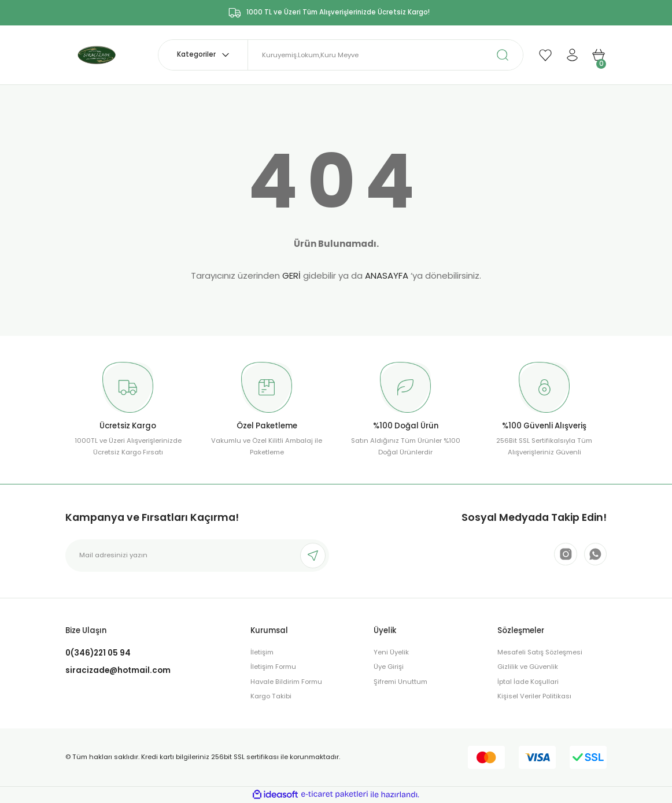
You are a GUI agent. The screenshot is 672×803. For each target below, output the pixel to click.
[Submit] (313, 556)
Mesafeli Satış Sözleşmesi (540, 652)
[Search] (385, 55)
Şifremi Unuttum (400, 682)
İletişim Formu (273, 667)
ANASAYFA (387, 275)
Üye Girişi (389, 667)
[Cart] (599, 55)
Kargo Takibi (271, 696)
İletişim (262, 652)
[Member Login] (572, 55)
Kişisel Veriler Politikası (534, 696)
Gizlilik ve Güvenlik (528, 667)
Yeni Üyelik (391, 652)
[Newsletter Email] (197, 556)
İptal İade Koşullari (528, 682)
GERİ (291, 275)
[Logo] (99, 54)
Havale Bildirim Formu (286, 682)
